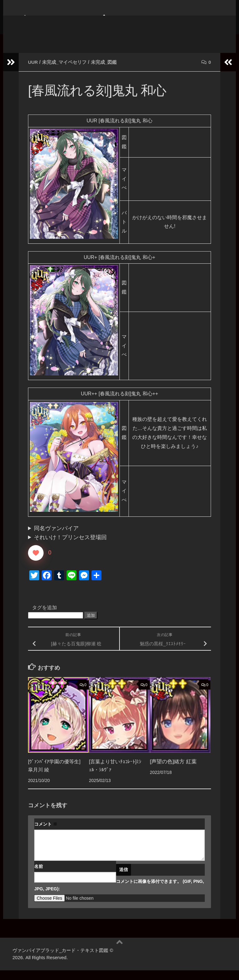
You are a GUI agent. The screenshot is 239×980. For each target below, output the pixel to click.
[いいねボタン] (36, 562)
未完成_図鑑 (108, 71)
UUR (33, 71)
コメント (46, 834)
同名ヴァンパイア (56, 538)
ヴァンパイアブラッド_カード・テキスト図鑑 (115, 31)
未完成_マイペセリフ (67, 71)
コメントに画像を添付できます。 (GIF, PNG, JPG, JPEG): (119, 895)
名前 (39, 876)
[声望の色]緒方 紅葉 (173, 771)
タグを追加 (45, 617)
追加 (91, 625)
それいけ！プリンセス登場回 (70, 547)
